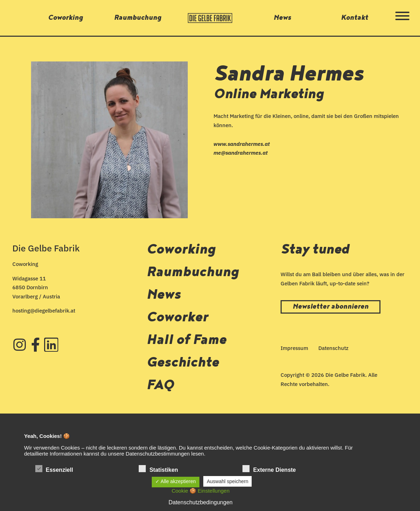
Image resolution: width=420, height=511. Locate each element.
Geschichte (183, 363)
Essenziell (54, 469)
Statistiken (158, 469)
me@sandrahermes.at (241, 153)
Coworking (65, 18)
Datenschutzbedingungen (200, 502)
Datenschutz (333, 348)
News (282, 18)
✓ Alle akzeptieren (176, 481)
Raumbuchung (138, 18)
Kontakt (355, 18)
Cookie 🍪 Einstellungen (200, 491)
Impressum (294, 348)
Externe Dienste (269, 469)
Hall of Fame (186, 340)
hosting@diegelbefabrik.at (44, 311)
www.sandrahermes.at (242, 144)
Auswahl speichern (228, 481)
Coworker (177, 317)
